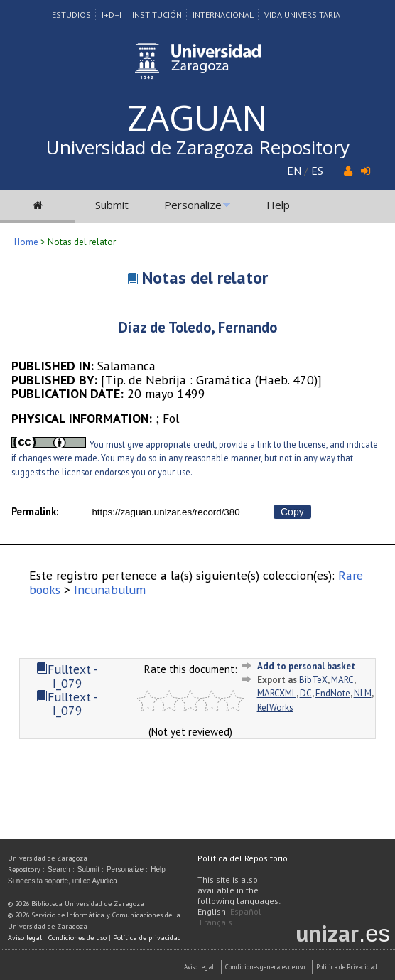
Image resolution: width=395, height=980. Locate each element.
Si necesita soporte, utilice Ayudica (63, 881)
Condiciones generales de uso (265, 967)
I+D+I (112, 15)
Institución (157, 15)
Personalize (193, 205)
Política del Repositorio (243, 858)
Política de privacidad (147, 938)
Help (278, 205)
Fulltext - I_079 (67, 676)
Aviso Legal (199, 967)
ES (317, 171)
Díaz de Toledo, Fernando (198, 327)
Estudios (71, 15)
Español (246, 911)
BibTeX (313, 680)
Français (216, 922)
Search (59, 869)
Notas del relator (205, 278)
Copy (292, 512)
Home (26, 242)
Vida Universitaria (302, 15)
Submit (112, 205)
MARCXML (277, 693)
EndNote (333, 693)
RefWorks (275, 707)
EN (294, 171)
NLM (363, 693)
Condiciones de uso (77, 938)
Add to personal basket (306, 666)
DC (306, 693)
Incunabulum (110, 589)
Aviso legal (25, 938)
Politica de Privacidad (347, 967)
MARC (342, 680)
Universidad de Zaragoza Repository (198, 147)
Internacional (223, 15)
